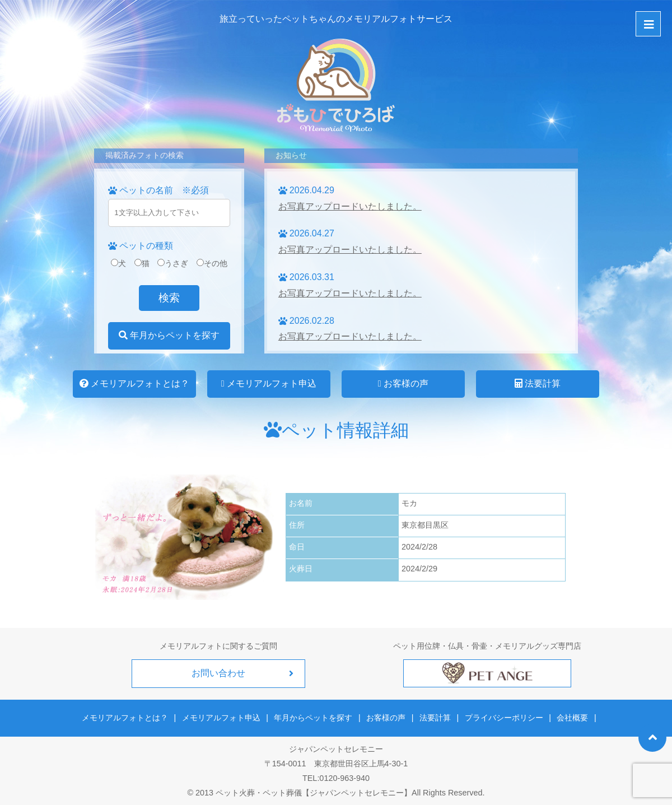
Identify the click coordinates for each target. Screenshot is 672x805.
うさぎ (173, 263)
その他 (212, 263)
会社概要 (571, 717)
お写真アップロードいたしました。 (350, 206)
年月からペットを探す (169, 335)
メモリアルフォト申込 (269, 383)
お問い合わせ (218, 673)
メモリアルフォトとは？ (134, 383)
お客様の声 (403, 383)
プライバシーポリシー (503, 717)
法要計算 (538, 383)
